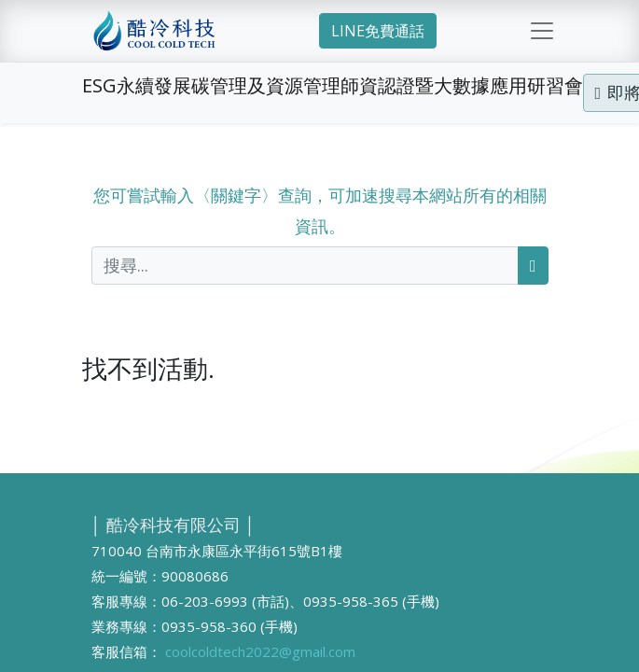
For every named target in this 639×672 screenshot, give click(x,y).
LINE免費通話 (378, 31)
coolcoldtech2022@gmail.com (260, 651)
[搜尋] (533, 266)
